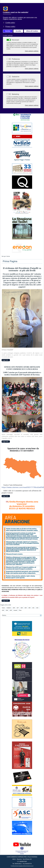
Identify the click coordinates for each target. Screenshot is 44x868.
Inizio (3, 608)
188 (22, 608)
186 (14, 608)
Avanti (15, 610)
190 (29, 608)
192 (37, 608)
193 (3, 610)
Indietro (9, 608)
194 (7, 610)
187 (18, 608)
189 (25, 608)
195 (11, 610)
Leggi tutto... (6, 360)
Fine (20, 610)
